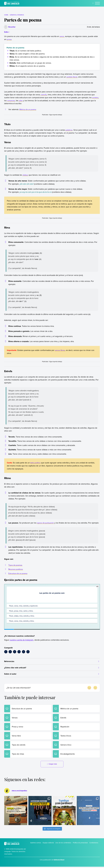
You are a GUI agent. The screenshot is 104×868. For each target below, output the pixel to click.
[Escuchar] (10, 27)
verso (62, 36)
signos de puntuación (46, 523)
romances (11, 101)
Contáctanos (94, 844)
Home (6, 15)
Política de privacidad (80, 844)
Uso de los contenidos (63, 844)
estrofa (44, 95)
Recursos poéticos (16, 569)
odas (21, 101)
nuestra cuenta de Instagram (22, 640)
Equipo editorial (48, 844)
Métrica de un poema (28, 109)
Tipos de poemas (16, 565)
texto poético (36, 463)
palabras (69, 130)
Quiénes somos (36, 844)
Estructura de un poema (18, 573)
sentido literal (72, 77)
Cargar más (52, 765)
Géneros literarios (17, 15)
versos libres (60, 350)
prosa (9, 39)
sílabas (25, 175)
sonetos (95, 97)
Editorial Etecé (59, 861)
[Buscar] (93, 3)
